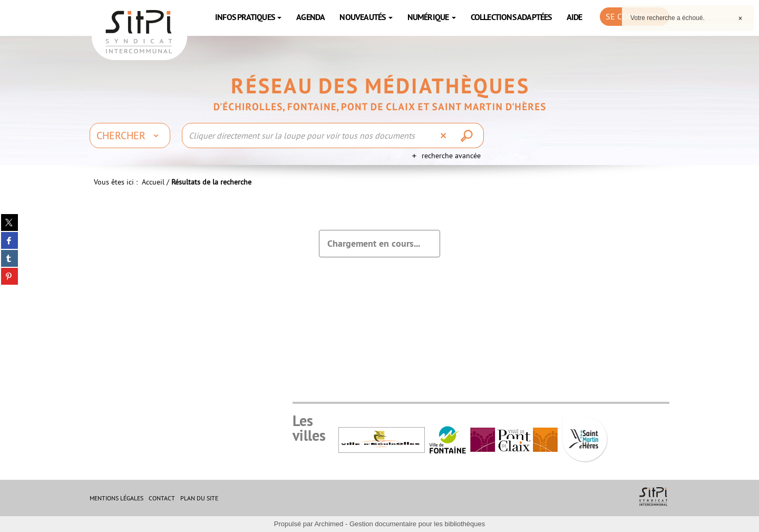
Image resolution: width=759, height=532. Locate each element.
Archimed (329, 524)
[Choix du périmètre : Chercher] (130, 136)
